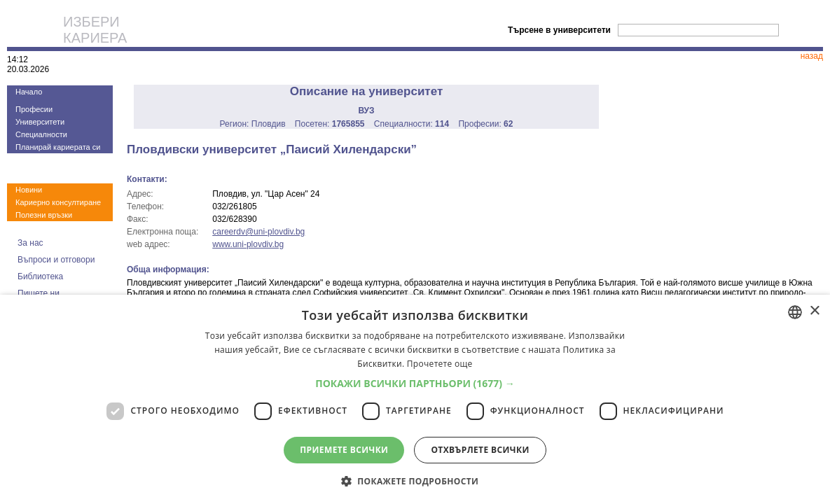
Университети (40, 122)
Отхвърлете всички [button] (480, 450)
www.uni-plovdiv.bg (248, 244)
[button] (415, 383)
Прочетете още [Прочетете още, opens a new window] (440, 364)
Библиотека (40, 276)
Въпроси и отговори (56, 260)
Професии (34, 109)
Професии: (485, 124)
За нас (30, 243)
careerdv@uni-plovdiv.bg (258, 232)
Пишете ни (39, 293)
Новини (29, 190)
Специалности (41, 134)
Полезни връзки (44, 215)
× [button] (814, 311)
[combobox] (795, 312)
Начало (29, 92)
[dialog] (415, 399)
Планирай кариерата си (58, 147)
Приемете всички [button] (344, 450)
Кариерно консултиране (58, 202)
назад (812, 56)
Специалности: (411, 124)
